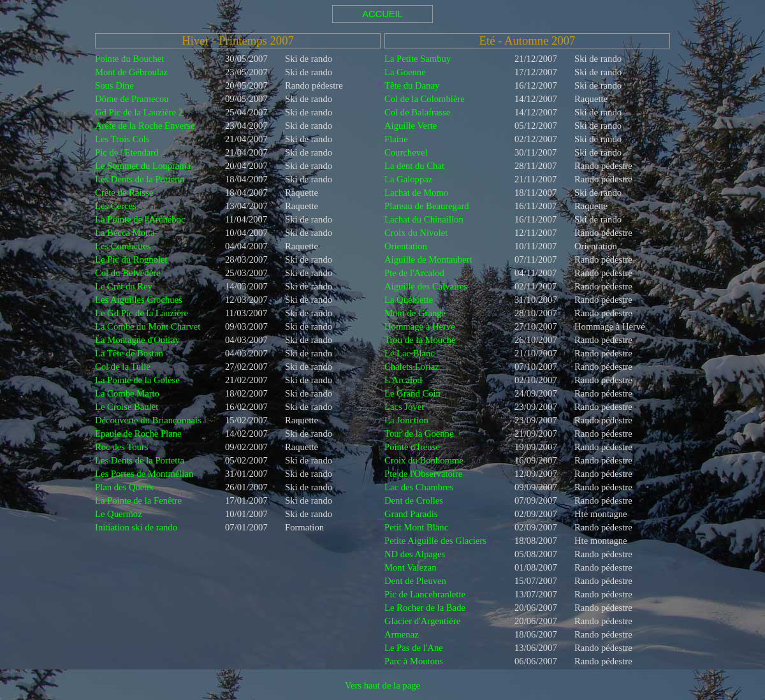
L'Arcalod (403, 380)
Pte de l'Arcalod (414, 273)
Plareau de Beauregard (427, 206)
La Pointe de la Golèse (137, 380)
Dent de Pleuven (415, 581)
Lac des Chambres (419, 487)
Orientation (406, 246)
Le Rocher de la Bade (425, 608)
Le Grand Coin (412, 393)
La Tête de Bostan (129, 353)
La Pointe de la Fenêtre (138, 500)
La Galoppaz (408, 179)
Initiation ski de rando (136, 527)
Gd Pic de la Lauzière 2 (139, 112)
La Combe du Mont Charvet (148, 326)
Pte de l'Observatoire (423, 474)
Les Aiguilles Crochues (139, 300)
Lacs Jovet (404, 407)
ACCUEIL (382, 14)
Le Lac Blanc (410, 353)
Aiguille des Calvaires (426, 286)
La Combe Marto (127, 393)
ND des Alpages (415, 554)
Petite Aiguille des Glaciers (435, 541)
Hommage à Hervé (420, 326)
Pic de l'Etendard (127, 152)
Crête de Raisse (124, 193)
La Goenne (405, 72)
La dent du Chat (414, 166)
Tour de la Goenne (419, 434)
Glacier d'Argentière (422, 621)
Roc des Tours (121, 447)
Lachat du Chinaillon (424, 219)
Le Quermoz (119, 514)
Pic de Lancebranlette (425, 594)
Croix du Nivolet (416, 233)
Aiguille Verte (411, 126)
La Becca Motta (125, 233)
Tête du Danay (412, 85)
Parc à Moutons (414, 661)
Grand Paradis (411, 514)
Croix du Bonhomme (424, 460)
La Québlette (409, 300)
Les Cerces (116, 206)
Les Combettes (123, 246)
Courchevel (406, 152)
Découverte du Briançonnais (148, 420)
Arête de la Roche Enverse (145, 126)
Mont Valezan (411, 567)
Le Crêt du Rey (124, 286)
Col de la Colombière (425, 99)
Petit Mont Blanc (416, 527)
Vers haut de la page (382, 685)
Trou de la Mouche (420, 340)
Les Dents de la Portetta (140, 179)
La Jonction (406, 420)
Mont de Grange (415, 313)
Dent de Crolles (414, 500)
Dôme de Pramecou (132, 99)
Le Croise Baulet (127, 407)
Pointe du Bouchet (129, 59)
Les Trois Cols (122, 139)
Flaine (396, 139)
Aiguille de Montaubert (428, 259)
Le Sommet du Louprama (143, 166)
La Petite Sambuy (418, 59)
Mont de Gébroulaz (131, 72)
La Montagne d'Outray (137, 340)
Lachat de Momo (416, 193)
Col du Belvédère (128, 273)
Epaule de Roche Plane (138, 434)
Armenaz (402, 634)
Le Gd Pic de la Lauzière (142, 313)
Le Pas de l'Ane (414, 648)
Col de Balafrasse (417, 112)
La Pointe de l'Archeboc (140, 219)
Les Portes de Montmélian (144, 474)
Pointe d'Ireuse (412, 447)
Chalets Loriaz (412, 367)
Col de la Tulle (123, 367)
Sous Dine (114, 85)
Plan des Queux (124, 487)
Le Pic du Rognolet (131, 259)
